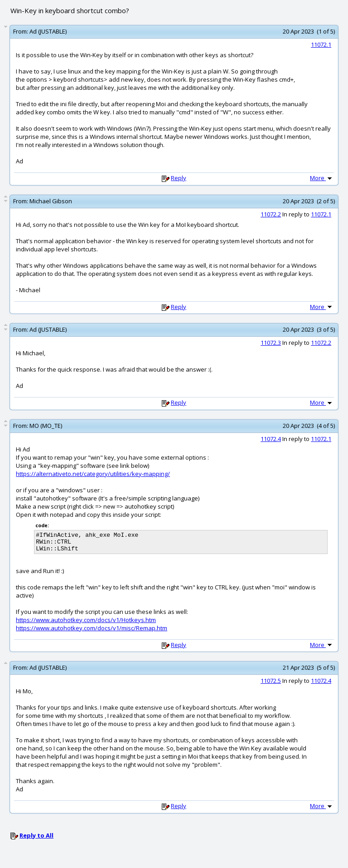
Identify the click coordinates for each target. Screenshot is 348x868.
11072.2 (271, 214)
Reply (179, 178)
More (322, 178)
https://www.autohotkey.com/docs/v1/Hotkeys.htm (86, 624)
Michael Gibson (51, 201)
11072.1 (321, 44)
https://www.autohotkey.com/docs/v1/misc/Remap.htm (92, 632)
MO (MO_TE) (46, 426)
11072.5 (271, 685)
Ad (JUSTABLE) (48, 31)
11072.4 (271, 439)
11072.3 (271, 343)
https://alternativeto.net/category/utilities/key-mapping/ (93, 474)
